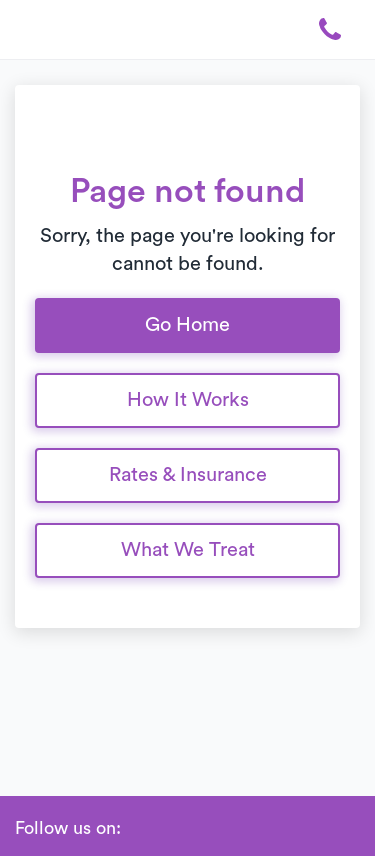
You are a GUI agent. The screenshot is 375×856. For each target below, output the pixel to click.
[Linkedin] (171, 829)
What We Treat (188, 550)
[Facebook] (141, 829)
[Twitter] (231, 829)
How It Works (188, 400)
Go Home (187, 325)
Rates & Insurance (188, 475)
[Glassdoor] (261, 829)
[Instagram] (201, 829)
